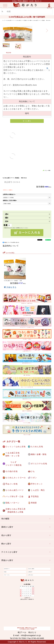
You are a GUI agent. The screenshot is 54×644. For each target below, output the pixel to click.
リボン (34, 478)
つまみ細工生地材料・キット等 (12, 454)
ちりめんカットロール (16, 478)
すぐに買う (27, 121)
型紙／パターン (12, 503)
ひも (33, 471)
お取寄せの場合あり (9, 194)
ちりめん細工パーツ (10, 20)
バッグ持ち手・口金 (14, 497)
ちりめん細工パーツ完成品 (21, 20)
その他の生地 (11, 471)
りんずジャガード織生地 (13, 464)
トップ (4, 20)
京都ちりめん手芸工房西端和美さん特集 (15, 511)
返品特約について (11, 246)
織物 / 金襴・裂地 (39, 454)
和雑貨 (34, 503)
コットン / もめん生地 (15, 447)
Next (47, 31)
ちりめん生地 (37, 447)
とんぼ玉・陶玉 (38, 490)
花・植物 (30, 20)
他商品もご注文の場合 (10, 200)
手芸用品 (35, 497)
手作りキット (37, 484)
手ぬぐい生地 (11, 484)
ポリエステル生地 (39, 464)
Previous (7, 31)
